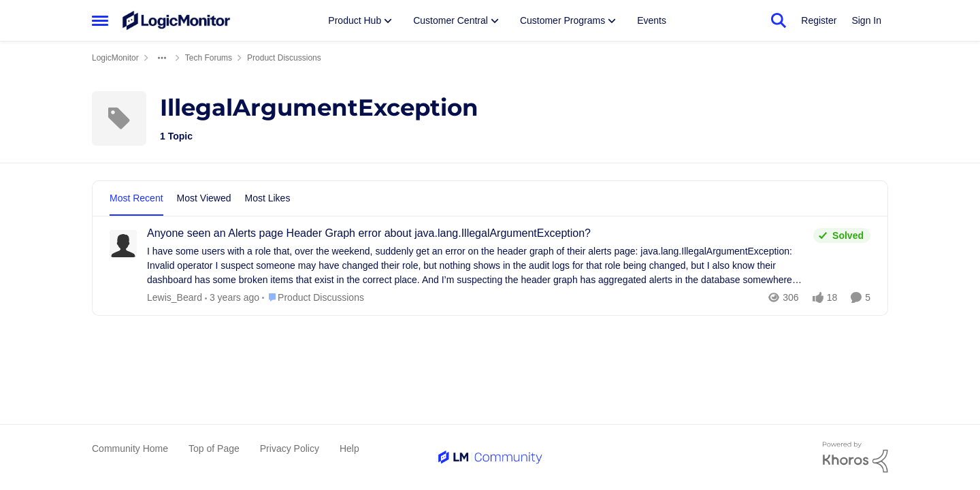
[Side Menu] (100, 20)
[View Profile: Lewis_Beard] (123, 244)
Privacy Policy (290, 448)
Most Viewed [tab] (204, 198)
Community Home (130, 448)
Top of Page (214, 448)
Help (349, 448)
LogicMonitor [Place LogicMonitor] (115, 58)
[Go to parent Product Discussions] (313, 298)
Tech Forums (209, 58)
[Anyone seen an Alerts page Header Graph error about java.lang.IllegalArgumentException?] (477, 266)
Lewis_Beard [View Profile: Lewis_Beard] (175, 297)
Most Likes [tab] (268, 198)
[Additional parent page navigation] (162, 58)
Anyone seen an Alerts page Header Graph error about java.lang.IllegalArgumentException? (369, 233)
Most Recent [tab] (136, 198)
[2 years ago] (232, 298)
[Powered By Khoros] (855, 457)
